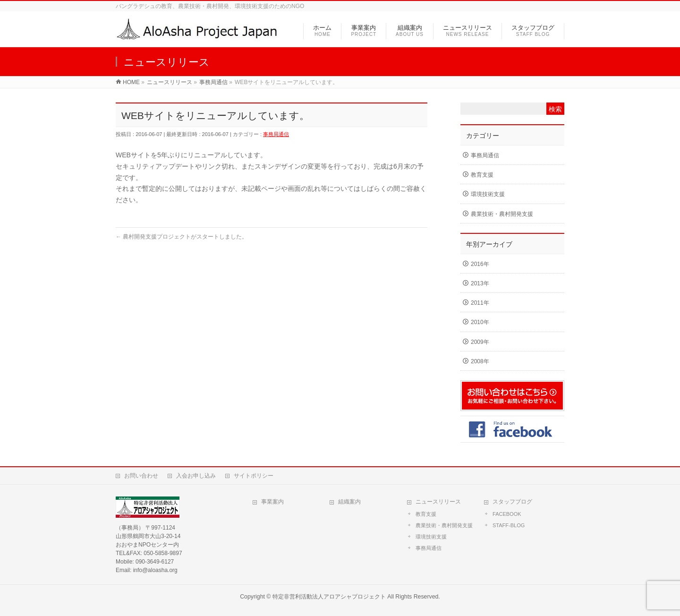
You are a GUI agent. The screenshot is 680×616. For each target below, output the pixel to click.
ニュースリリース (438, 502)
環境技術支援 (488, 194)
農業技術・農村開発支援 (502, 214)
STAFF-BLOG (509, 525)
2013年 (480, 283)
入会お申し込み (196, 476)
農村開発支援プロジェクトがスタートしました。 (182, 237)
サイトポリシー (254, 476)
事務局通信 (276, 134)
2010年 (480, 322)
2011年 (480, 303)
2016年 (480, 264)
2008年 (480, 361)
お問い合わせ (141, 476)
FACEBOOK (507, 514)
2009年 (480, 342)
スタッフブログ (512, 502)
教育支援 (482, 175)
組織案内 (349, 502)
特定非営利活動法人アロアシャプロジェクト (329, 597)
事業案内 (272, 502)
